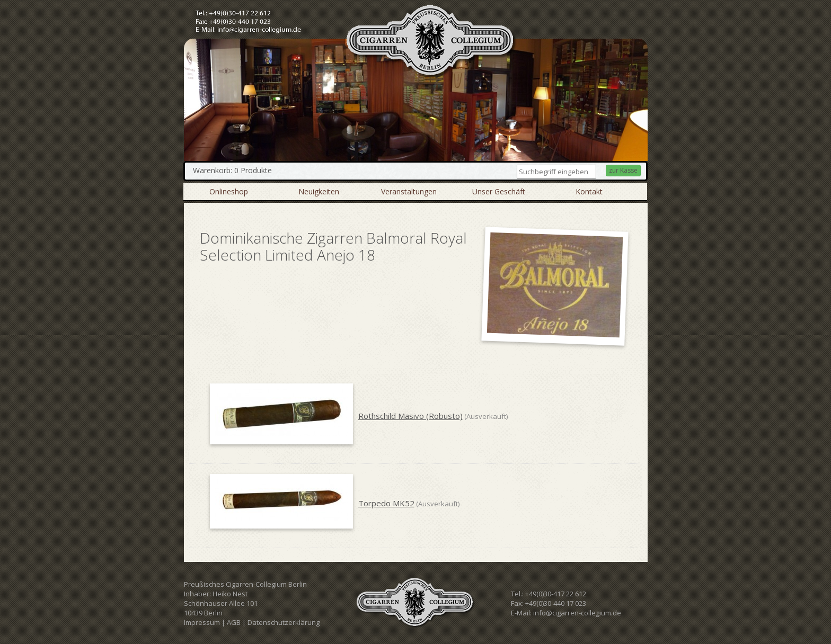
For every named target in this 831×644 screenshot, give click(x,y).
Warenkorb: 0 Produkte (232, 170)
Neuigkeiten (319, 191)
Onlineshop (229, 191)
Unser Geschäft (499, 191)
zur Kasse (623, 170)
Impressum (202, 622)
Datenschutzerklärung (284, 622)
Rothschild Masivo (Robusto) (410, 416)
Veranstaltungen (409, 191)
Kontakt (589, 191)
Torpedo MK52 (386, 503)
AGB (234, 622)
